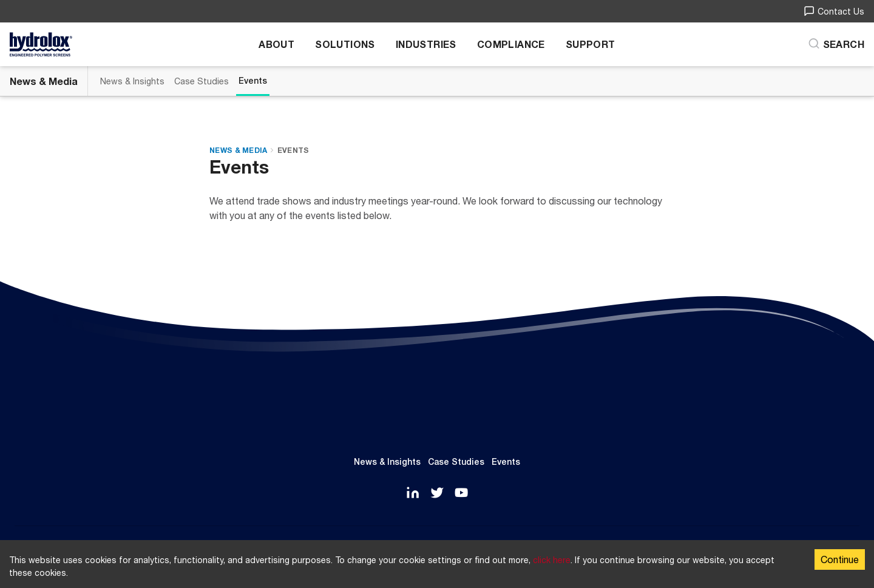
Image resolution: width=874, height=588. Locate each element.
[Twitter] (437, 493)
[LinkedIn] (413, 493)
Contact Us (834, 11)
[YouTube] (461, 493)
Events (253, 81)
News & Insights (132, 81)
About (276, 44)
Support (591, 44)
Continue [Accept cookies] (840, 559)
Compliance (511, 44)
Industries (426, 44)
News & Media (44, 81)
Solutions (345, 44)
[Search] (836, 44)
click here (552, 560)
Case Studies (202, 81)
